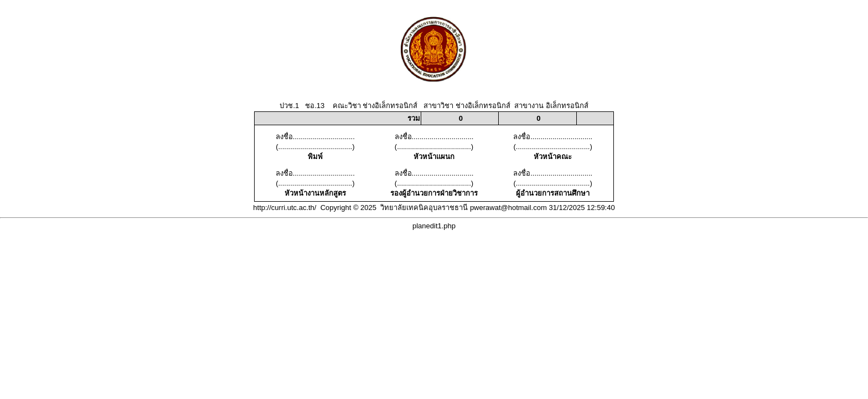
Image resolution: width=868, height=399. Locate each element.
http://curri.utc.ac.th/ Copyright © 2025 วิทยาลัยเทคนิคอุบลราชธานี (360, 208)
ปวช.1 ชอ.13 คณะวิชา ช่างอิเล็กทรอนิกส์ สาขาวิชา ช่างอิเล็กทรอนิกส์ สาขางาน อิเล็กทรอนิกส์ (434, 106)
